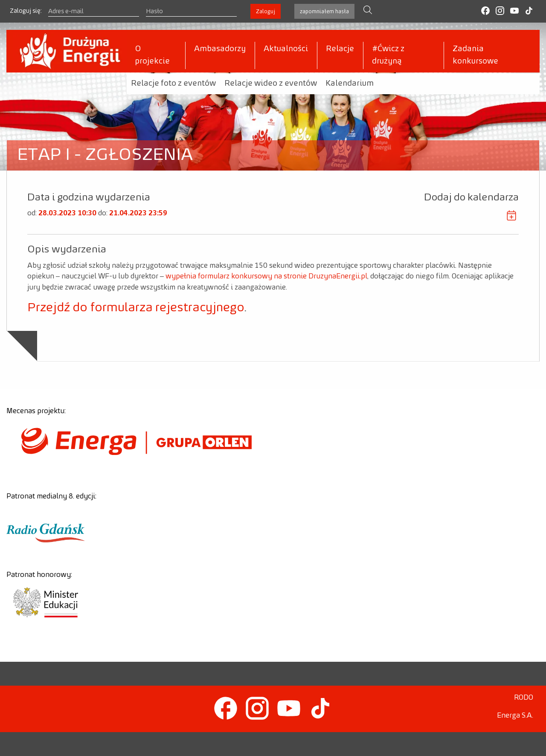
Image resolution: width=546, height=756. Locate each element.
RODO (524, 698)
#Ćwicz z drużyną (388, 55)
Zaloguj (266, 12)
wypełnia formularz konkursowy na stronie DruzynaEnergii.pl (266, 276)
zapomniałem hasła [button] (324, 12)
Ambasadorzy (220, 49)
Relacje (340, 49)
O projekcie (152, 55)
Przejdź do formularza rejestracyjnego (136, 308)
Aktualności (286, 49)
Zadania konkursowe (475, 55)
